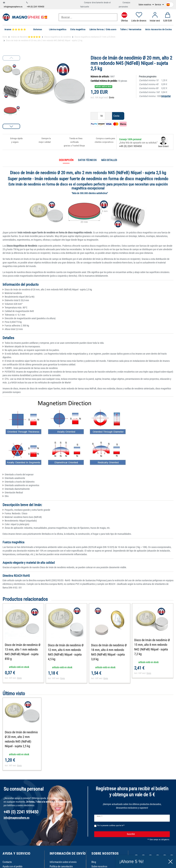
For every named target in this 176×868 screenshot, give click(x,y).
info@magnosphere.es (13, 7)
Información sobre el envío (63, 862)
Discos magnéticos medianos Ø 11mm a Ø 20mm (95, 37)
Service (158, 5)
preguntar (166, 96)
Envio (112, 97)
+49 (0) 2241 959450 (35, 7)
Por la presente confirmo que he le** (111, 826)
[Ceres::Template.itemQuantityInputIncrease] (109, 116)
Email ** (100, 816)
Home (5, 37)
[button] (11, 126)
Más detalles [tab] (109, 160)
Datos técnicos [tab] (87, 160)
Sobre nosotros (145, 5)
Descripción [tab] (66, 160)
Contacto (7, 862)
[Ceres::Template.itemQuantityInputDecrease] (94, 116)
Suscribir (147, 834)
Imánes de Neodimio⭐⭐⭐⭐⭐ (26, 37)
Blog (94, 862)
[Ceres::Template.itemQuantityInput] (101, 116)
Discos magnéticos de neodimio (58, 37)
